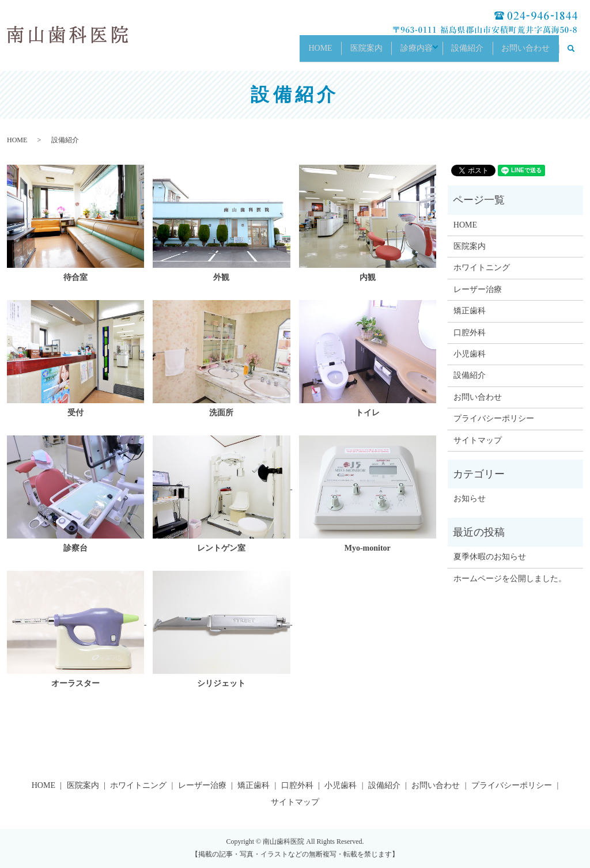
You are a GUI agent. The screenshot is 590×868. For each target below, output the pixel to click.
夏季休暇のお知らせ (490, 557)
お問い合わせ (523, 53)
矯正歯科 (470, 311)
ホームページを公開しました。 (510, 579)
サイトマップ (478, 440)
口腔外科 (470, 333)
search (577, 53)
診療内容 (398, 53)
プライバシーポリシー (494, 418)
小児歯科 (470, 354)
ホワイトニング (482, 268)
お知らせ (470, 499)
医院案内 (341, 53)
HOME (289, 53)
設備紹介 (458, 53)
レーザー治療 (478, 289)
